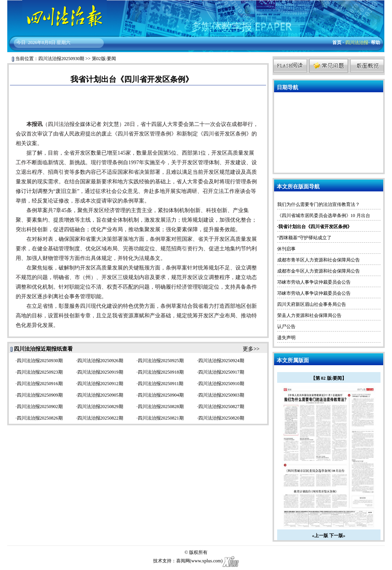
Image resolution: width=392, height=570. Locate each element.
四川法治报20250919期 (100, 372)
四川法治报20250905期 (100, 395)
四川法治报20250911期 (161, 384)
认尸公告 (286, 327)
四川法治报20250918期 (161, 372)
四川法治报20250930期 (61, 59)
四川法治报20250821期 (161, 418)
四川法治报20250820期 (221, 418)
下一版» (337, 536)
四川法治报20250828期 (161, 407)
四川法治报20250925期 (161, 361)
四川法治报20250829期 (100, 407)
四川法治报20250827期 (221, 407)
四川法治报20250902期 (40, 407)
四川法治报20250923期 (40, 372)
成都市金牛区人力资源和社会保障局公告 (318, 271)
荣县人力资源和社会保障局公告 (309, 315)
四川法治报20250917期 (221, 372)
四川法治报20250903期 (221, 395)
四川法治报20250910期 (221, 384)
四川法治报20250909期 (40, 395)
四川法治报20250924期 (221, 361)
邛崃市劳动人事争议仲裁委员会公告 (314, 282)
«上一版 (320, 536)
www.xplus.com (206, 561)
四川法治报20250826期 (40, 418)
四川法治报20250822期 (100, 418)
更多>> (251, 349)
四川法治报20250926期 (100, 361)
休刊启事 (286, 249)
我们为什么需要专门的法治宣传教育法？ (318, 204)
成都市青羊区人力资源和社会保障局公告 (318, 260)
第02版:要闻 (104, 59)
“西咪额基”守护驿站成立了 (305, 238)
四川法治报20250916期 (40, 384)
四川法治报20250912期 (100, 384)
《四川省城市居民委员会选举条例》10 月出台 (324, 216)
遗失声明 (286, 338)
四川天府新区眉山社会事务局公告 (312, 304)
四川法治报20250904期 (161, 395)
